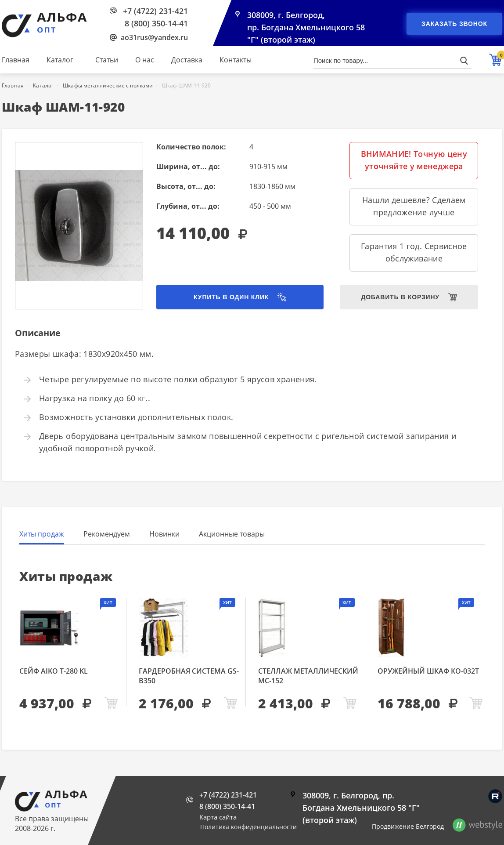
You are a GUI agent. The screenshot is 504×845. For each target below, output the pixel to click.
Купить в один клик (231, 297)
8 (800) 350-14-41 (156, 23)
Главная (16, 60)
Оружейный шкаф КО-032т (428, 671)
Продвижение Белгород (408, 826)
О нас (145, 60)
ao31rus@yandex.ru (154, 37)
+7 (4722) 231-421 (155, 11)
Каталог (60, 60)
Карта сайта (218, 817)
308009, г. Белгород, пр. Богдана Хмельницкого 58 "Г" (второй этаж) (306, 27)
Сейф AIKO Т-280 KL (54, 671)
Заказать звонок (454, 24)
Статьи (107, 60)
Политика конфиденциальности (248, 827)
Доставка (187, 60)
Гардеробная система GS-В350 (189, 676)
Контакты (236, 60)
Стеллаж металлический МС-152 (308, 676)
